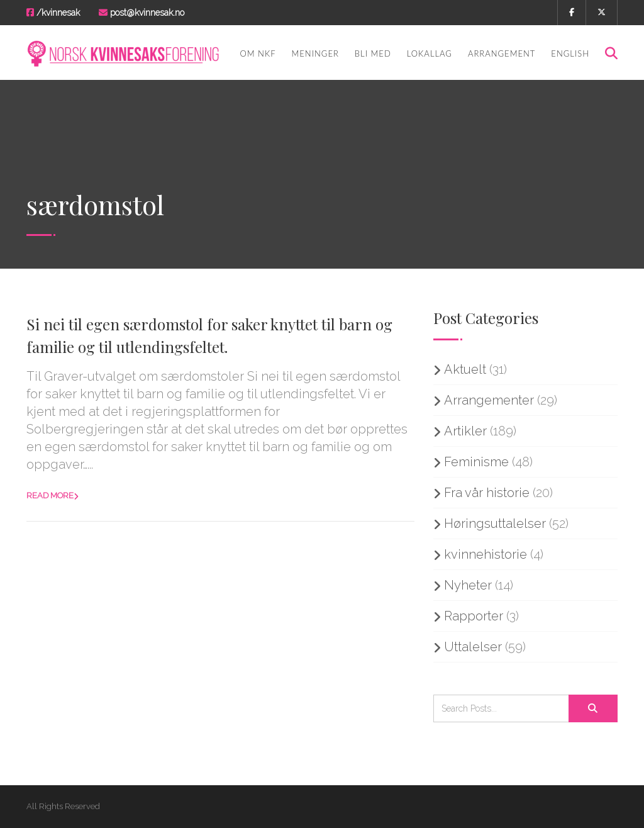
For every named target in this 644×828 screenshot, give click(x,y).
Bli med (373, 53)
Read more (50, 495)
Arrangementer (489, 400)
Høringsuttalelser (495, 523)
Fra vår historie (487, 493)
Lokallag (430, 53)
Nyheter (468, 585)
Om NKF (258, 53)
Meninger (315, 53)
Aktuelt (465, 369)
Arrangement (502, 53)
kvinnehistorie (486, 554)
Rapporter (474, 616)
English (570, 53)
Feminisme (476, 462)
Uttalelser (473, 647)
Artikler (465, 431)
